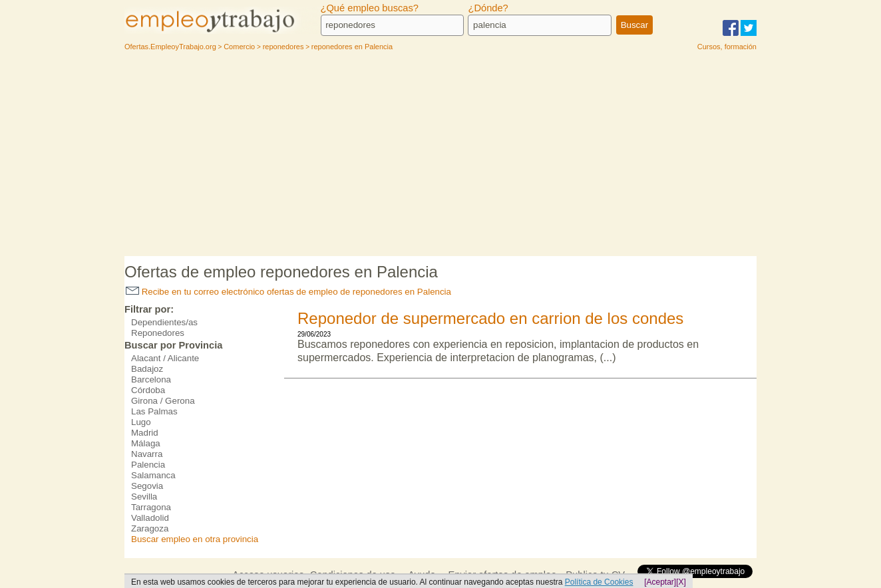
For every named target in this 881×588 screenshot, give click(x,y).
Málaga (146, 443)
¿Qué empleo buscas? (370, 8)
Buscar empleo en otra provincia (195, 539)
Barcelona (151, 379)
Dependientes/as (164, 322)
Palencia (148, 465)
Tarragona (151, 507)
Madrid (145, 433)
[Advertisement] (440, 156)
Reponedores (158, 333)
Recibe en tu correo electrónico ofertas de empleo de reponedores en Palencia (288, 292)
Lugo (141, 422)
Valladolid (150, 518)
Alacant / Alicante (165, 358)
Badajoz (147, 369)
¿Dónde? (488, 8)
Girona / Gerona (163, 401)
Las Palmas (154, 411)
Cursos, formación (727, 47)
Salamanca (153, 475)
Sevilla (144, 497)
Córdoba (148, 390)
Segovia (147, 486)
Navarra (147, 454)
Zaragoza (150, 528)
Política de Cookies (599, 582)
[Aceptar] (660, 582)
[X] (681, 582)
